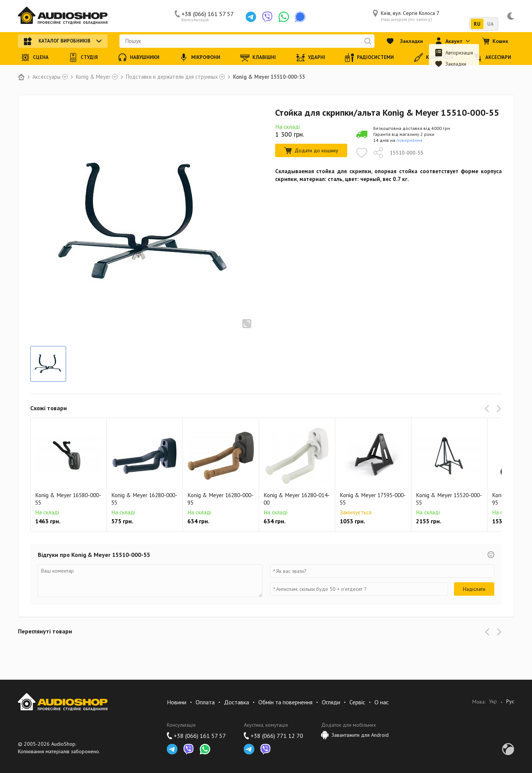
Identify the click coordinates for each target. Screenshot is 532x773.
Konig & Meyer (93, 77)
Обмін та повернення (285, 702)
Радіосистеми (369, 57)
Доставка (237, 702)
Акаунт (452, 41)
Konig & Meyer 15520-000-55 (449, 499)
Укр (493, 702)
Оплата (205, 702)
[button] (488, 409)
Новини (177, 702)
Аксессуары (46, 77)
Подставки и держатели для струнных (172, 77)
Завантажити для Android (355, 735)
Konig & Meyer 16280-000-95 (220, 499)
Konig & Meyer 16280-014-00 (297, 499)
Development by (508, 749)
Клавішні (258, 57)
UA (490, 24)
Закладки (405, 41)
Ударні (311, 57)
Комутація (434, 57)
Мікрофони (200, 57)
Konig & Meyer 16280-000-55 (144, 499)
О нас (382, 702)
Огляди (331, 702)
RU (477, 24)
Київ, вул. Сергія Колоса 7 (406, 16)
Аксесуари (492, 57)
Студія (83, 57)
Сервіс (357, 702)
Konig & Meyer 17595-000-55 (373, 499)
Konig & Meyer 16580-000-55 (68, 499)
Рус (510, 702)
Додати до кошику (311, 150)
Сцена (35, 57)
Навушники (139, 57)
